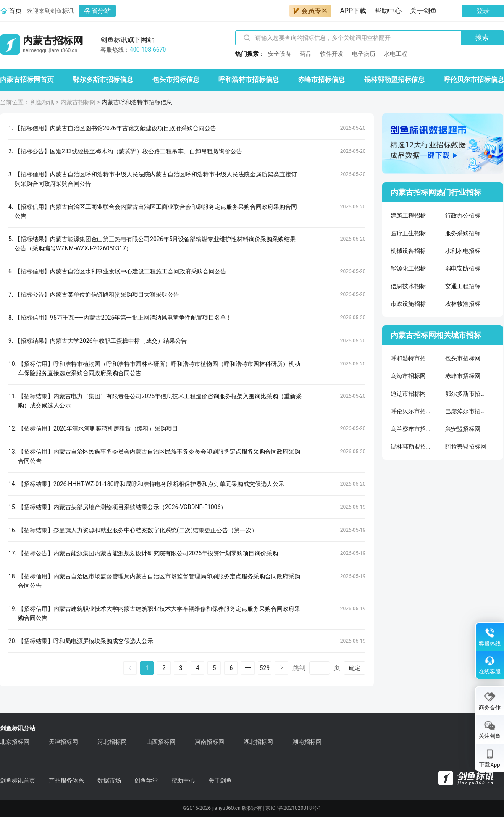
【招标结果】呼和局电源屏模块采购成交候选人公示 (86, 641)
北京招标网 (15, 742)
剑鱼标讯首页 (18, 780)
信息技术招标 (408, 286)
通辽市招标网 (408, 394)
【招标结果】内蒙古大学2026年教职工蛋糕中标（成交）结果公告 (101, 341)
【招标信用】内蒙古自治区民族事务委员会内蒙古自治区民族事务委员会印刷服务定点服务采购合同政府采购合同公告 (159, 456)
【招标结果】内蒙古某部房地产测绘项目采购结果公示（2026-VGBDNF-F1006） (122, 507)
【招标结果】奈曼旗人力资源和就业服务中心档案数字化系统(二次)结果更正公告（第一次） (138, 530)
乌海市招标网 (408, 376)
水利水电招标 (463, 251)
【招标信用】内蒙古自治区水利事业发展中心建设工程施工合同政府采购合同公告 (121, 271)
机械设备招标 (408, 251)
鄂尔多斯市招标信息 (103, 80)
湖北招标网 (258, 742)
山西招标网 (161, 742)
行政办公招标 (463, 215)
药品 (306, 54)
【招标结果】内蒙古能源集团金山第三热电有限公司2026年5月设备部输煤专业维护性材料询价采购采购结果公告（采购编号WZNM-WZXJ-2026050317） (155, 244)
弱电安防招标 (463, 268)
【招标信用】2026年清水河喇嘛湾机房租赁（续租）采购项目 (98, 428)
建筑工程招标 (408, 215)
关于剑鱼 (423, 11)
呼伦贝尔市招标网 (412, 411)
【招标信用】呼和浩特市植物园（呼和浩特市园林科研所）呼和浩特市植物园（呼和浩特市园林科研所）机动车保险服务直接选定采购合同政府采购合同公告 (159, 368)
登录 (483, 11)
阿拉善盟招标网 (466, 447)
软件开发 (332, 54)
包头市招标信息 (176, 80)
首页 (15, 11)
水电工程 (396, 54)
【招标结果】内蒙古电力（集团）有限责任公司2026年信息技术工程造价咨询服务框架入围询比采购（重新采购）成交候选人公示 (160, 401)
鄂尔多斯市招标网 (466, 394)
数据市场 (109, 780)
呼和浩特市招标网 (412, 358)
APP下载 (353, 11)
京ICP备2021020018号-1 (293, 808)
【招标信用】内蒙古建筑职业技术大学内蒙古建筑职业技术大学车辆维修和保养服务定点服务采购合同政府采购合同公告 (159, 613)
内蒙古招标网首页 (27, 80)
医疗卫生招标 (408, 233)
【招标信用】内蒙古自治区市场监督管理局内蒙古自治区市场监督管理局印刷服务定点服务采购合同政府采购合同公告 (159, 581)
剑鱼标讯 (42, 102)
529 (265, 668)
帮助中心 (388, 11)
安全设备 (280, 54)
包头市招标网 (463, 358)
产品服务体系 (66, 780)
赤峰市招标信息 (321, 80)
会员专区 (310, 11)
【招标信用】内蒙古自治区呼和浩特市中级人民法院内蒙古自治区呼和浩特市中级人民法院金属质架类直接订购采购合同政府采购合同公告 (156, 179)
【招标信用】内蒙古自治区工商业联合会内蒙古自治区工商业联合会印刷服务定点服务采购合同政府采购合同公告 (156, 211)
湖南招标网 (307, 742)
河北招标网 (112, 742)
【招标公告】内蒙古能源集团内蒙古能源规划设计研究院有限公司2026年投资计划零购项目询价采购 (148, 553)
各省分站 (97, 11)
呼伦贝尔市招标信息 (474, 80)
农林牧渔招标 (463, 304)
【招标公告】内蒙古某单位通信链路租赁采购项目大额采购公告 (97, 294)
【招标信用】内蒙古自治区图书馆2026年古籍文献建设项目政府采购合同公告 (115, 128)
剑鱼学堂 (146, 780)
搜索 (482, 38)
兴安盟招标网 (463, 429)
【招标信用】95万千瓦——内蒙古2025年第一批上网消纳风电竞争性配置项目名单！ (123, 318)
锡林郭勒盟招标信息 (394, 80)
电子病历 (364, 54)
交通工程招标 (463, 286)
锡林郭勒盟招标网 (412, 447)
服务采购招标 (463, 233)
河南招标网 (210, 742)
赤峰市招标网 (463, 376)
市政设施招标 (408, 304)
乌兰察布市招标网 (412, 429)
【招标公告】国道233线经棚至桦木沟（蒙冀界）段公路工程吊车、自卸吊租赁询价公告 (129, 151)
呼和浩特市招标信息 (249, 80)
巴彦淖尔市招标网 (466, 411)
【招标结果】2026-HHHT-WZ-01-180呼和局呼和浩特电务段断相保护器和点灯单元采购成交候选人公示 (151, 484)
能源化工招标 (408, 268)
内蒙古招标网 (78, 102)
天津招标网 (63, 742)
